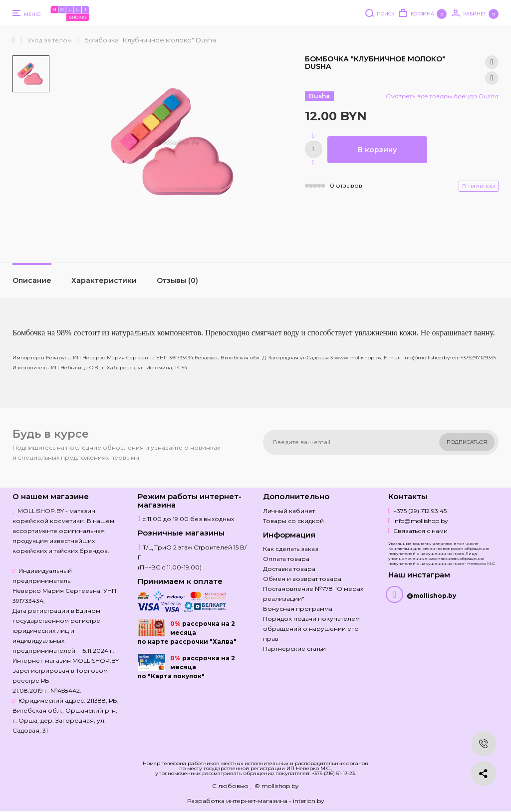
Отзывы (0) (177, 280)
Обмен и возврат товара (302, 579)
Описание (32, 280)
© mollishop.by (277, 786)
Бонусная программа (298, 609)
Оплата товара (286, 559)
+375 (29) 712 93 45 (420, 511)
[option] (31, 74)
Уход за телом (50, 40)
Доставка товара (289, 569)
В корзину (377, 150)
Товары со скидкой (293, 521)
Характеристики (104, 280)
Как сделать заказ (291, 549)
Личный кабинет (289, 511)
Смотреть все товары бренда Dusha (442, 96)
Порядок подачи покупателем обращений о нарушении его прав (311, 629)
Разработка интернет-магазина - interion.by (256, 801)
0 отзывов (346, 185)
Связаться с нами (420, 531)
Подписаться (467, 442)
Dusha (319, 96)
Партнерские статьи (294, 649)
